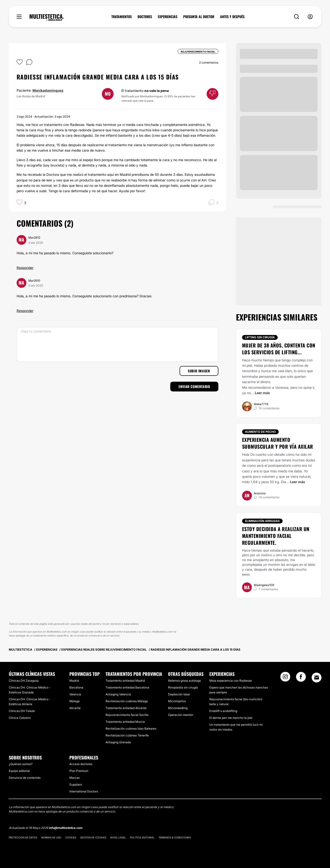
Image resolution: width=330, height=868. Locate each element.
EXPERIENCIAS (168, 17)
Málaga (75, 701)
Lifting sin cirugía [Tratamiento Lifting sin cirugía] (260, 337)
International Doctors (84, 791)
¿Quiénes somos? (21, 764)
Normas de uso (51, 837)
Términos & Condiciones (175, 837)
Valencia (75, 694)
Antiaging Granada (118, 742)
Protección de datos (23, 837)
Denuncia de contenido (25, 778)
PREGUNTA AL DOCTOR (199, 17)
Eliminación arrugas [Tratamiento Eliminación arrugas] (262, 521)
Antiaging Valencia (118, 694)
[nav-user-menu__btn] (310, 17)
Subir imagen (199, 371)
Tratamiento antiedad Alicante (126, 708)
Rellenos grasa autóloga (184, 681)
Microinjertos (177, 701)
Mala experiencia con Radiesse (231, 681)
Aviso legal (118, 837)
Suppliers (76, 785)
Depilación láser (179, 694)
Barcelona (76, 687)
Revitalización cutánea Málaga (127, 701)
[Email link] (317, 678)
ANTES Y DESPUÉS (232, 17)
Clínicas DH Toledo (22, 711)
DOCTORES (145, 17)
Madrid (74, 681)
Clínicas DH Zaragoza (24, 681)
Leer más (262, 393)
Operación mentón (181, 715)
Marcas (75, 778)
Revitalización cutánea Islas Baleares (131, 729)
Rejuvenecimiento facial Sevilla (127, 715)
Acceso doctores (81, 764)
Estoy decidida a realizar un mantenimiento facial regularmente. (276, 536)
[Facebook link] (301, 678)
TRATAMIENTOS (122, 17)
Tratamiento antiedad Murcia (125, 722)
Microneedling (178, 708)
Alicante (75, 708)
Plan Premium (79, 771)
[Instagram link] (285, 678)
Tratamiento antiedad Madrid (125, 681)
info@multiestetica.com (66, 828)
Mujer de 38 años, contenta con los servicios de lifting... (279, 349)
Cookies (71, 837)
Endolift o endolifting (223, 711)
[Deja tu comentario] (117, 345)
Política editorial (142, 837)
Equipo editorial (19, 771)
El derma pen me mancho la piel (231, 718)
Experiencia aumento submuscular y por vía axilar (278, 443)
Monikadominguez (48, 90)
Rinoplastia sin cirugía (183, 687)
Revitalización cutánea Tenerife (127, 735)
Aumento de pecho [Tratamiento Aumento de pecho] (260, 432)
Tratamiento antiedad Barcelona (127, 687)
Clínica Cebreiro (20, 718)
